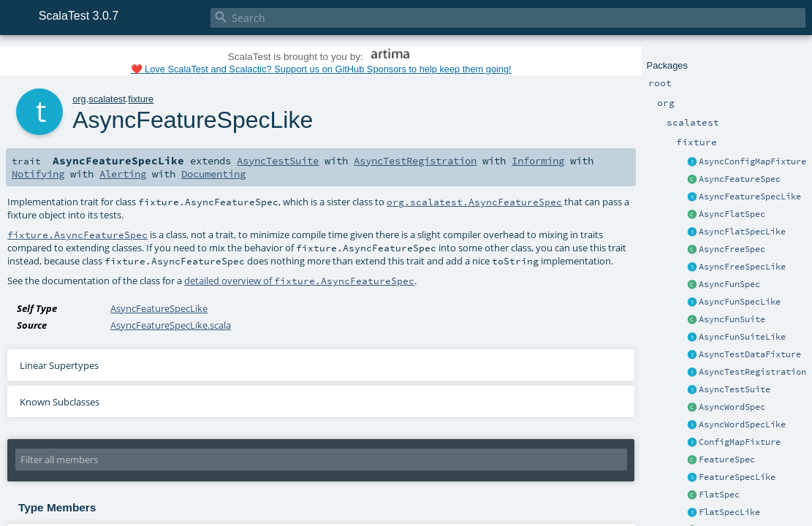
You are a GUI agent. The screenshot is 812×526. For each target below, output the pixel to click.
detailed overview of (299, 281)
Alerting (123, 174)
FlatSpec (719, 495)
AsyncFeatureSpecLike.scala (171, 325)
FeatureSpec (727, 460)
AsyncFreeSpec (732, 249)
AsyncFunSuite (732, 319)
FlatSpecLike (729, 512)
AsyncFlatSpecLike (742, 232)
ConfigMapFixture (740, 442)
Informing (538, 161)
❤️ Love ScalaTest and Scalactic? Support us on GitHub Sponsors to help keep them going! (321, 69)
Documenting (213, 174)
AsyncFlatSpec (732, 214)
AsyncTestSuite (735, 389)
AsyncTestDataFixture (750, 354)
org (79, 99)
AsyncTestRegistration (752, 372)
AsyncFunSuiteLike (742, 337)
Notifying (38, 174)
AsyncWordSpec (732, 407)
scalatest (107, 99)
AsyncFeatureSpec (740, 179)
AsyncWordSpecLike (742, 424)
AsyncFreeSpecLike (742, 267)
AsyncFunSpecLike (740, 302)
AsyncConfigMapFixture (752, 161)
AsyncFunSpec (729, 284)
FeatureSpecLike (737, 477)
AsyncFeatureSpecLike (750, 197)
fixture (141, 99)
